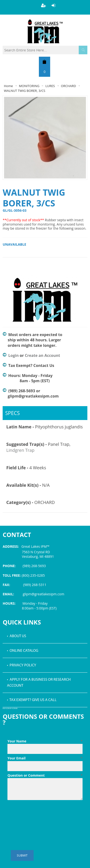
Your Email (45, 758)
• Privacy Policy (22, 665)
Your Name (45, 741)
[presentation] (44, 814)
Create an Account (42, 355)
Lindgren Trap (20, 450)
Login (14, 355)
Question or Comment (45, 775)
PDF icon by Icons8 (10, 709)
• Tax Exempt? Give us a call (32, 700)
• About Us (17, 636)
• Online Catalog (23, 651)
